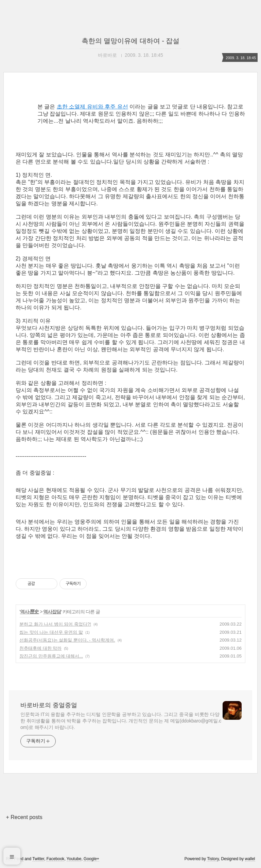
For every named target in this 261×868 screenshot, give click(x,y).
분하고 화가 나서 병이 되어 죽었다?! (55, 624)
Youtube (74, 859)
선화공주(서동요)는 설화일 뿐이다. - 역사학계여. (67, 640)
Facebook (56, 859)
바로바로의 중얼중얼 (49, 705)
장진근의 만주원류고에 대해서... (51, 656)
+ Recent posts (24, 817)
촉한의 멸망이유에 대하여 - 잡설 (131, 41)
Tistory (213, 859)
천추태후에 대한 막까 (40, 648)
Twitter (38, 859)
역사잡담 (52, 612)
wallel (250, 859)
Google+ (91, 859)
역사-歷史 (30, 612)
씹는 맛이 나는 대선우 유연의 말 (51, 632)
